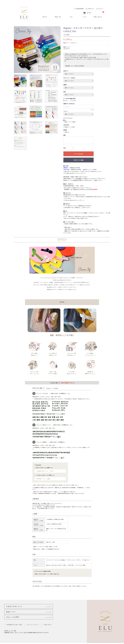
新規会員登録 (79, 9)
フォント (66, 111)
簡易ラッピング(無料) (69, 122)
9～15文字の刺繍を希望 (69, 99)
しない (66, 101)
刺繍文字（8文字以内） (69, 104)
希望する (66, 132)
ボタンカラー (67, 78)
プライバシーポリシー (33, 620)
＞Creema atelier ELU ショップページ (74, 200)
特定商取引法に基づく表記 (14, 620)
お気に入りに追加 (79, 160)
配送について (47, 607)
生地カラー (66, 71)
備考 (64, 135)
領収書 (65, 130)
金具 (64, 92)
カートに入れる (79, 154)
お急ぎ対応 (66, 125)
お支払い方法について (15, 607)
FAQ (13, 612)
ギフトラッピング (68, 118)
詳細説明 (73, 78)
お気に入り (90, 9)
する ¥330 (73, 101)
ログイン (100, 9)
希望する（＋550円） (69, 127)
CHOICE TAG (66, 49)
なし (65, 120)
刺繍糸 (65, 85)
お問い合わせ (48, 620)
